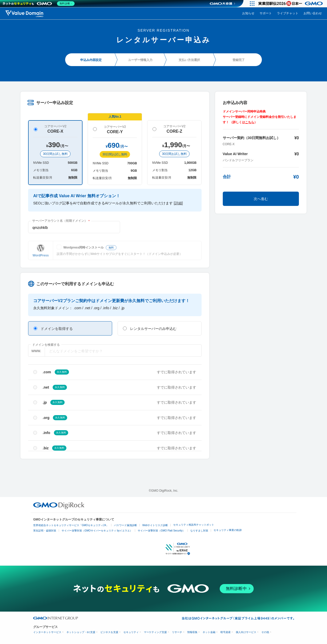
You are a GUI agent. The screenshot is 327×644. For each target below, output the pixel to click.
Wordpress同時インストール (90, 247)
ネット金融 (209, 632)
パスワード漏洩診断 (125, 525)
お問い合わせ (313, 13)
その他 (265, 632)
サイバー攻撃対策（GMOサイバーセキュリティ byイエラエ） (97, 531)
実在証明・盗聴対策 (45, 531)
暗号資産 (226, 632)
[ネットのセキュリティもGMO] (39, 4)
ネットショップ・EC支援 (81, 632)
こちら (250, 122)
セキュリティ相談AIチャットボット (194, 525)
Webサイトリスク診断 (155, 525)
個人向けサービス (246, 632)
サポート (266, 13)
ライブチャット (288, 13)
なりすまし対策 (199, 531)
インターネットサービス (47, 632)
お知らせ (248, 13)
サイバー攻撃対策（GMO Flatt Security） (161, 531)
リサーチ (177, 632)
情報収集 (192, 632)
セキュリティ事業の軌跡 (228, 530)
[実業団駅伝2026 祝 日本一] (291, 4)
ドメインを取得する (53, 329)
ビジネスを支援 (109, 632)
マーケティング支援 (155, 632)
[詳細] (178, 203)
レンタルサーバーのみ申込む (150, 329)
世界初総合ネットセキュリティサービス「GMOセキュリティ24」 (71, 525)
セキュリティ (131, 632)
